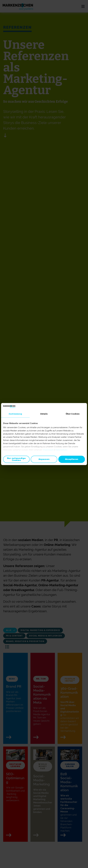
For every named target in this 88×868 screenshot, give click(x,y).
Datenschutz (61, 450)
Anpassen (44, 459)
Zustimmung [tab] (15, 414)
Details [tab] (44, 414)
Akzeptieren (72, 459)
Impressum (48, 450)
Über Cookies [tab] (73, 414)
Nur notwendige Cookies (16, 459)
